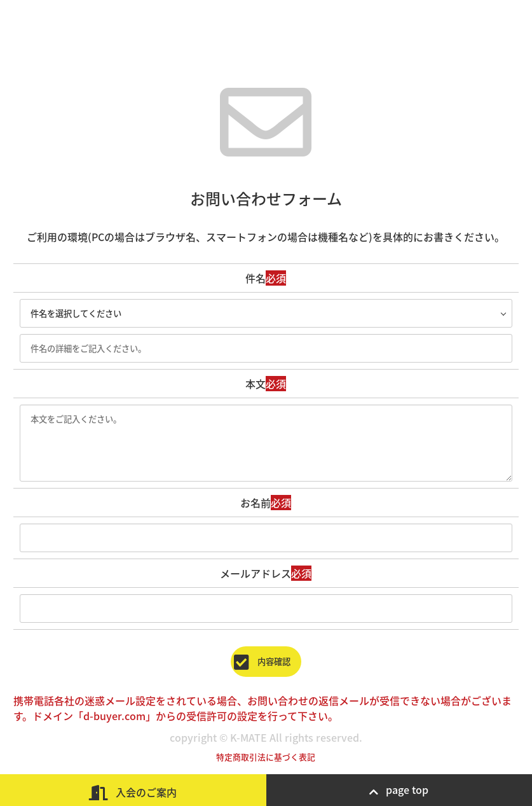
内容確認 (266, 661)
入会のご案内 (133, 792)
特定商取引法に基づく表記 (266, 757)
